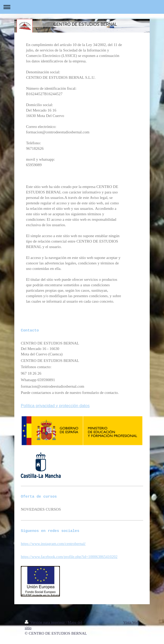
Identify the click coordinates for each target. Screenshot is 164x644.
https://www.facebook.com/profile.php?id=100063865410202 (69, 557)
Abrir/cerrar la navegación (82, 7)
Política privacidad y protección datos (55, 406)
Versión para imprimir (45, 622)
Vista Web (131, 622)
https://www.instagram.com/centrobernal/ (53, 544)
